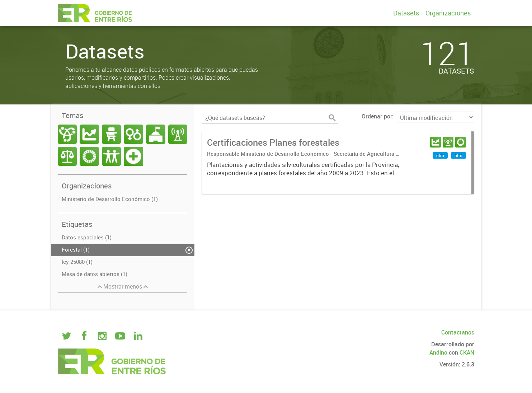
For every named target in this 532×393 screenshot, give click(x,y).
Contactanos (458, 332)
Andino (438, 352)
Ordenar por (377, 116)
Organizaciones (448, 13)
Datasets (406, 13)
